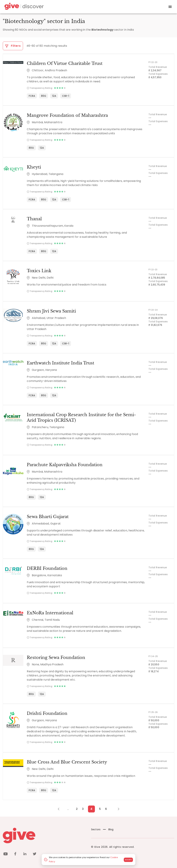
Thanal (34, 219)
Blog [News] (108, 829)
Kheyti (34, 167)
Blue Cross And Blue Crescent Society (67, 761)
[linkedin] (25, 854)
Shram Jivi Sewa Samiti (51, 311)
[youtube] (6, 854)
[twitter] (35, 854)
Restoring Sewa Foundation (56, 657)
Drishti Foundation (47, 713)
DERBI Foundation (47, 568)
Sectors (96, 829)
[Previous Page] (60, 808)
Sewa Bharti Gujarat (48, 516)
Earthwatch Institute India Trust (60, 362)
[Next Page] (117, 808)
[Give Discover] (24, 7)
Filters (13, 46)
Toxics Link (39, 270)
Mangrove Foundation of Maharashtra (67, 115)
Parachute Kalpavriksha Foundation (64, 464)
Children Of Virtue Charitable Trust (64, 63)
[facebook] (15, 854)
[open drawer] (170, 7)
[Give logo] (44, 835)
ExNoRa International (50, 612)
